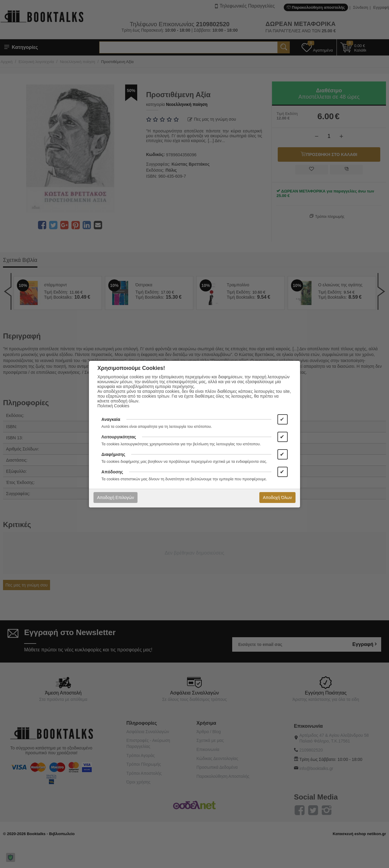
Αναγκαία (111, 419)
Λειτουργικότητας (119, 437)
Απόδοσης (112, 472)
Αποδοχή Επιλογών (115, 498)
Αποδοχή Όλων (277, 498)
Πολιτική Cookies (113, 406)
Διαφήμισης (113, 454)
